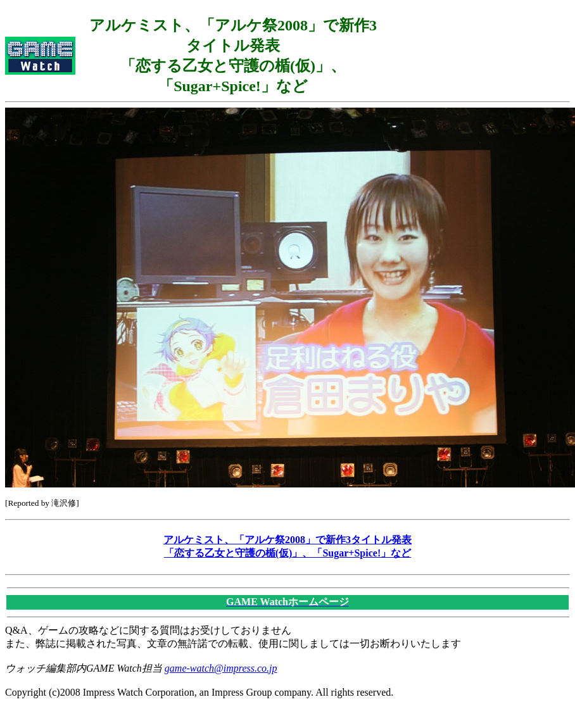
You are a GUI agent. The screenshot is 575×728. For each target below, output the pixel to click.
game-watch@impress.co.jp (221, 668)
